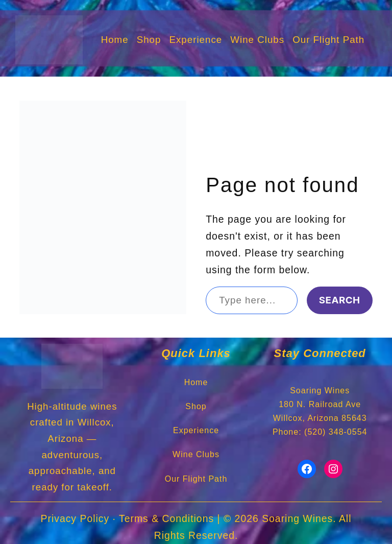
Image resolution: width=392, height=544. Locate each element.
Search (340, 300)
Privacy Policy (75, 518)
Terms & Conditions (166, 518)
